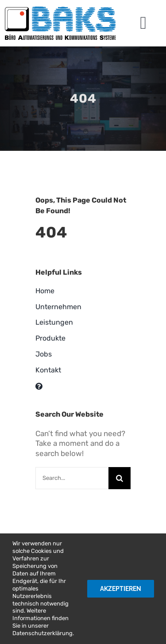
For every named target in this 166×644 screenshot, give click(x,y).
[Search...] (72, 478)
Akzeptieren (121, 589)
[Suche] (120, 478)
